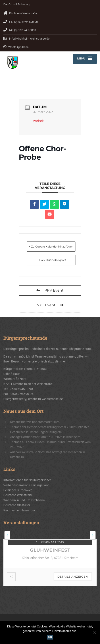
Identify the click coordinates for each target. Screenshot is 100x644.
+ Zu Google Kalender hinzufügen (51, 247)
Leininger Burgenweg (18, 490)
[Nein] (94, 633)
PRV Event (50, 290)
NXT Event (50, 305)
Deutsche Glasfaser (17, 505)
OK (50, 637)
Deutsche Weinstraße (18, 495)
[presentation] (7, 535)
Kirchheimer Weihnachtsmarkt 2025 (35, 422)
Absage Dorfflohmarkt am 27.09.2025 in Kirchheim (45, 437)
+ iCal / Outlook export (51, 260)
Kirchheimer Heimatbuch (20, 510)
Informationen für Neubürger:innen (27, 480)
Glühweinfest (50, 550)
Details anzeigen (73, 577)
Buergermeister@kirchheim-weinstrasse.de (33, 399)
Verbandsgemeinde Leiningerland (26, 485)
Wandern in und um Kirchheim (24, 500)
